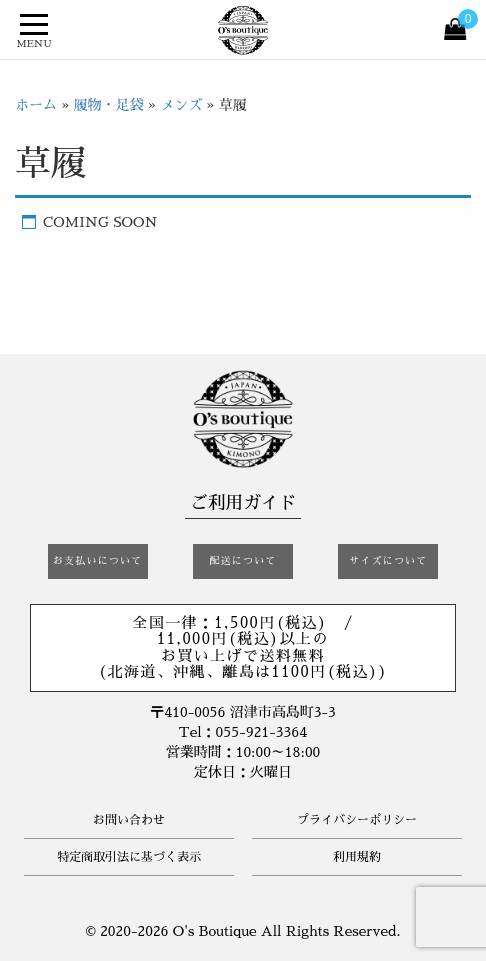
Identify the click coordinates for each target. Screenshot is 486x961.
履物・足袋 (109, 105)
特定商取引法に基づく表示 (129, 857)
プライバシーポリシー (357, 820)
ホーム (36, 105)
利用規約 (357, 857)
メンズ (181, 105)
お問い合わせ (129, 820)
